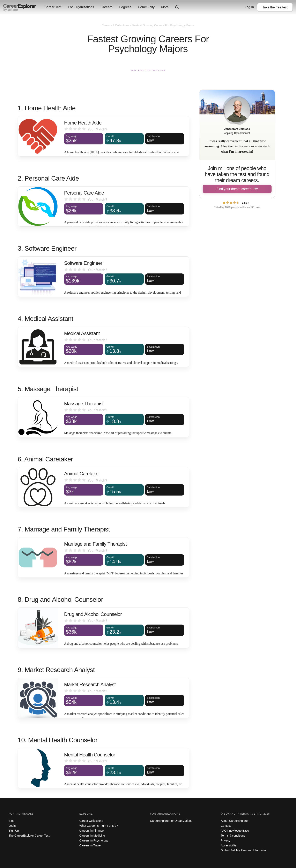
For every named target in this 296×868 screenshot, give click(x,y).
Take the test (275, 7)
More (165, 7)
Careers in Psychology (94, 840)
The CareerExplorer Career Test (29, 836)
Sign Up (14, 831)
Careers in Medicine (92, 836)
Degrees (125, 7)
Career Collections (91, 821)
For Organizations (81, 7)
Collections (123, 25)
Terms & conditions (233, 836)
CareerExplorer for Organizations (171, 821)
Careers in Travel (90, 845)
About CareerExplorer (235, 821)
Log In (249, 7)
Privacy (225, 840)
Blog (12, 821)
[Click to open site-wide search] (177, 7)
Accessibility (229, 845)
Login (12, 826)
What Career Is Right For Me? (99, 826)
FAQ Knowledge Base (235, 831)
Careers (107, 7)
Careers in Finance (91, 831)
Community (146, 7)
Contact (226, 826)
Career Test (53, 7)
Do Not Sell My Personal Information (244, 850)
